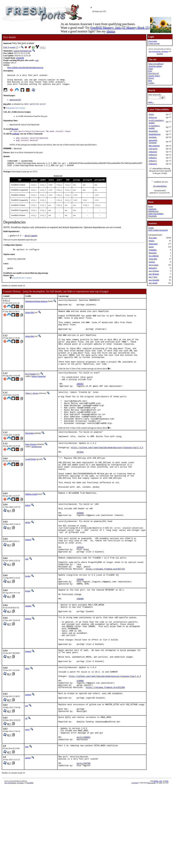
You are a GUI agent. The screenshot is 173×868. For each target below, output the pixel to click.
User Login (152, 41)
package (16, 138)
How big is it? (154, 73)
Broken (151, 241)
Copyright (135, 864)
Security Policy (154, 76)
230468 (80, 656)
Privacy (151, 78)
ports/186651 (83, 816)
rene (27, 608)
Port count (153, 238)
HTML (156, 863)
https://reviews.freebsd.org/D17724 (105, 621)
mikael (28, 546)
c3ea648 (20, 58)
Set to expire (154, 265)
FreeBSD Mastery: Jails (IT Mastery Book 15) (120, 28)
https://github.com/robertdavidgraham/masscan (25, 68)
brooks (28, 628)
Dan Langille (151, 864)
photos (111, 31)
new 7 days (153, 277)
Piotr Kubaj (30, 464)
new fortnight (154, 280)
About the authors (155, 66)
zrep (37, 61)
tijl (26, 794)
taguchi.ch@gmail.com (23, 51)
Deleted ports (153, 211)
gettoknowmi (36, 478)
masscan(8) (15, 103)
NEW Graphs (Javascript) (158, 230)
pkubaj (28, 566)
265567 (80, 407)
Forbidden (153, 250)
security (13, 47)
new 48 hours (154, 274)
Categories (152, 209)
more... (151, 102)
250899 (80, 556)
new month (153, 283)
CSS (160, 863)
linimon (28, 586)
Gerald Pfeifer (31, 493)
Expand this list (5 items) (16, 111)
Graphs (151, 228)
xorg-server (153, 149)
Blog (150, 81)
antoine (28, 837)
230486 (80, 633)
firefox (151, 114)
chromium (153, 137)
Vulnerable (153, 259)
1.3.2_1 (6, 47)
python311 (153, 158)
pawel (27, 806)
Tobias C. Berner (32, 417)
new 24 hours (154, 271)
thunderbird (153, 131)
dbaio (27, 737)
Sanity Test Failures (156, 214)
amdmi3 (28, 663)
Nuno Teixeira (31, 476)
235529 (80, 596)
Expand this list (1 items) (22, 286)
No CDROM (154, 256)
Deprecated (153, 244)
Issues (151, 69)
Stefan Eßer (30, 322)
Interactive (153, 268)
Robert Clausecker (39, 396)
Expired (152, 262)
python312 (153, 164)
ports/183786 (83, 844)
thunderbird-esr (155, 134)
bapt (27, 826)
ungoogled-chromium (153, 141)
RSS (167, 863)
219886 (80, 752)
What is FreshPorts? (156, 64)
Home (151, 206)
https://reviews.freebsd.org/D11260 (105, 760)
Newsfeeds (152, 216)
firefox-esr (153, 117)
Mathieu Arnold (31, 535)
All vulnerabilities (160, 186)
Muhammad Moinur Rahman (36, 310)
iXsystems (165, 51)
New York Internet (155, 51)
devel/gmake (31, 243)
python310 (153, 152)
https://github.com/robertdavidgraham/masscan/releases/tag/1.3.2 (107, 480)
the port (15, 133)
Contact (151, 83)
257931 (80, 486)
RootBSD (160, 54)
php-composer (154, 146)
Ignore (151, 247)
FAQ (150, 71)
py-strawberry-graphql (154, 127)
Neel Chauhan (31, 394)
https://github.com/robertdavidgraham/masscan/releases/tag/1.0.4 (105, 747)
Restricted (153, 253)
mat (27, 779)
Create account (154, 44)
